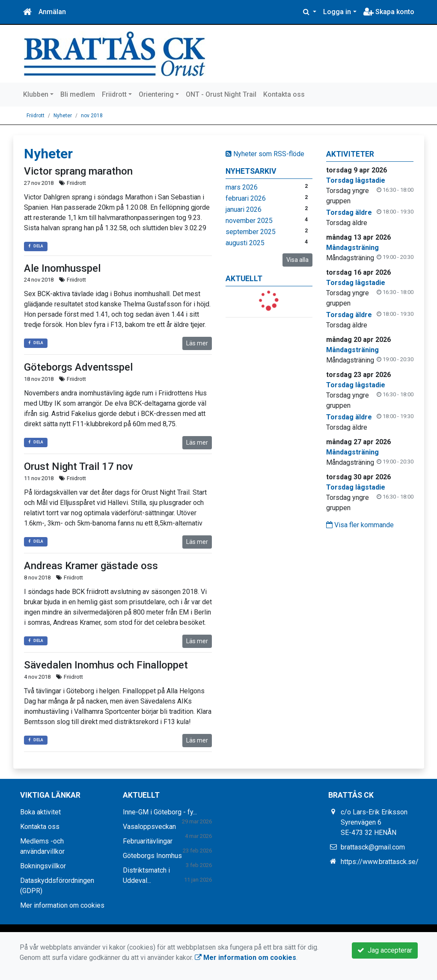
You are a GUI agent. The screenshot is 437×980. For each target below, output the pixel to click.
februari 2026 (246, 198)
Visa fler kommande (360, 525)
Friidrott (114, 94)
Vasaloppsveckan (149, 827)
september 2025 (251, 232)
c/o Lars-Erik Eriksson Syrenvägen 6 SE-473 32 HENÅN (374, 822)
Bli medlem (78, 94)
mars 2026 (242, 187)
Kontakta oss (284, 94)
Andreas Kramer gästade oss (91, 566)
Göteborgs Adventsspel (78, 367)
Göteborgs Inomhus (152, 856)
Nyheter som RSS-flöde (265, 154)
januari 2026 (244, 209)
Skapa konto (389, 12)
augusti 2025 (245, 243)
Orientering (156, 94)
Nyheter (63, 116)
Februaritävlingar (148, 841)
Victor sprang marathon (78, 171)
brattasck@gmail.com (373, 847)
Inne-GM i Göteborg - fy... (160, 812)
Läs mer (197, 343)
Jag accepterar (385, 950)
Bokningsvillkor (43, 866)
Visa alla (297, 260)
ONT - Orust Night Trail (221, 94)
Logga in (337, 12)
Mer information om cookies (62, 905)
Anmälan (52, 12)
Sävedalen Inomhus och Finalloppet (106, 665)
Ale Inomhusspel (62, 268)
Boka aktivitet (40, 812)
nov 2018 (92, 116)
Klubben (36, 94)
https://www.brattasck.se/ (380, 862)
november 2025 (249, 221)
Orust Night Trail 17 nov (79, 466)
